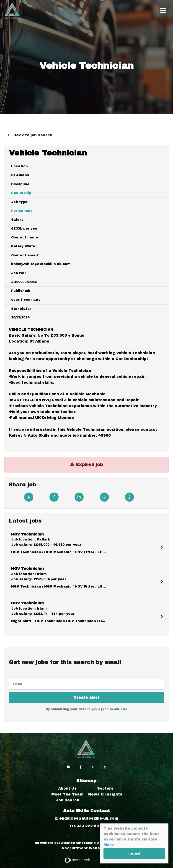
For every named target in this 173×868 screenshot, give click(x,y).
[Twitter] (29, 497)
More (109, 845)
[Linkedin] (79, 497)
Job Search (68, 800)
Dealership (21, 193)
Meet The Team (67, 794)
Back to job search (33, 135)
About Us (67, 788)
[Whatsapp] (129, 497)
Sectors (105, 788)
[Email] (104, 497)
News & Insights (105, 794)
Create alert (86, 697)
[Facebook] (54, 497)
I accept (134, 853)
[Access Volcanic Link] (81, 860)
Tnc (124, 709)
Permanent (22, 211)
